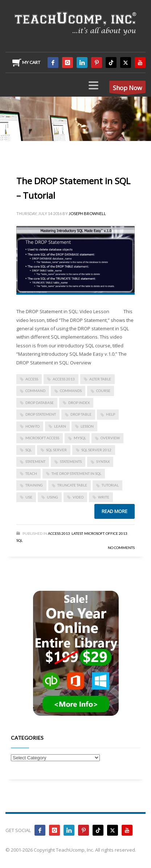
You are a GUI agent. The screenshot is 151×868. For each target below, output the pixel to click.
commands (71, 391)
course (103, 391)
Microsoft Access (42, 438)
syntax (103, 461)
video (78, 497)
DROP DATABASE (40, 403)
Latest (77, 533)
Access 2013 (59, 533)
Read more (115, 511)
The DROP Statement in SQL (76, 473)
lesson (87, 426)
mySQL (80, 438)
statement (35, 461)
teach (31, 473)
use (29, 497)
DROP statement (41, 414)
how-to (32, 426)
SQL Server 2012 (96, 450)
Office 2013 (117, 533)
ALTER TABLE (100, 379)
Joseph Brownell (87, 213)
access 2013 (64, 379)
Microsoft (94, 533)
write (104, 497)
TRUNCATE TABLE (72, 485)
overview (110, 438)
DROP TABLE (81, 414)
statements (71, 461)
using (52, 497)
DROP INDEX (79, 403)
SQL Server (56, 450)
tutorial (110, 485)
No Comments (121, 548)
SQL (28, 450)
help (111, 414)
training (34, 485)
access (32, 379)
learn (60, 426)
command (35, 391)
